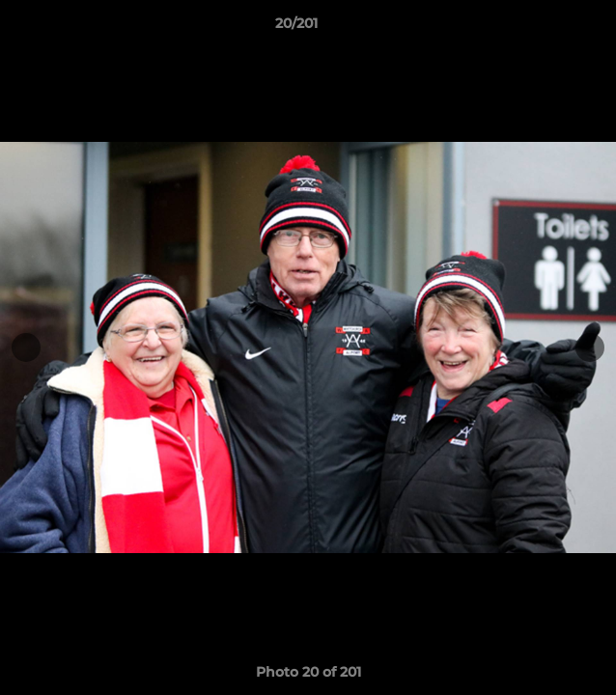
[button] (546, 28)
